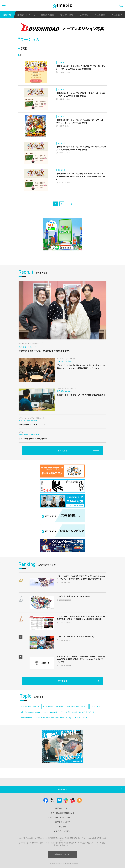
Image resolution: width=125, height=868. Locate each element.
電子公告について (62, 822)
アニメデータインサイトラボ (53, 706)
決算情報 (84, 15)
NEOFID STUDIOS (81, 718)
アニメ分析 (117, 15)
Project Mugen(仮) (50, 712)
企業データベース (26, 15)
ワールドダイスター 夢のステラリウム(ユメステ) (53, 718)
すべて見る (62, 450)
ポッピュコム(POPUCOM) (31, 712)
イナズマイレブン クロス (30, 706)
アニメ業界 (100, 15)
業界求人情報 (47, 15)
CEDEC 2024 (95, 706)
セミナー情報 (67, 15)
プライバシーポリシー (62, 831)
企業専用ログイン (63, 854)
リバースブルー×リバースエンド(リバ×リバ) (78, 712)
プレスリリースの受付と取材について (62, 817)
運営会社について (62, 808)
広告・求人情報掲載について (63, 813)
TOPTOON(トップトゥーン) (77, 706)
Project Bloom (27, 718)
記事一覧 (7, 15)
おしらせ (62, 827)
